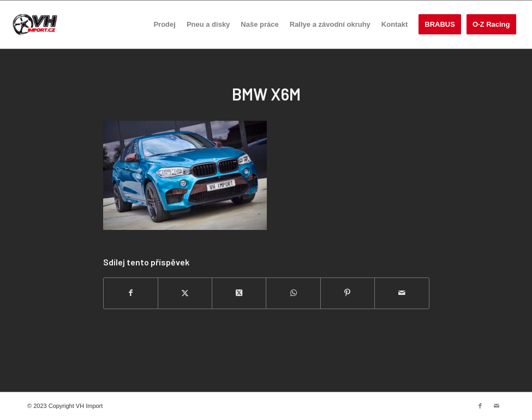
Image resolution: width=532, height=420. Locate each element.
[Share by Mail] (402, 293)
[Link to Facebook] (480, 406)
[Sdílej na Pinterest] (348, 293)
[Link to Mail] (497, 406)
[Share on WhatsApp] (293, 293)
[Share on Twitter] (239, 293)
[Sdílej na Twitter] (185, 293)
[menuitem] (164, 25)
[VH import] (35, 25)
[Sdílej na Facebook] (131, 293)
